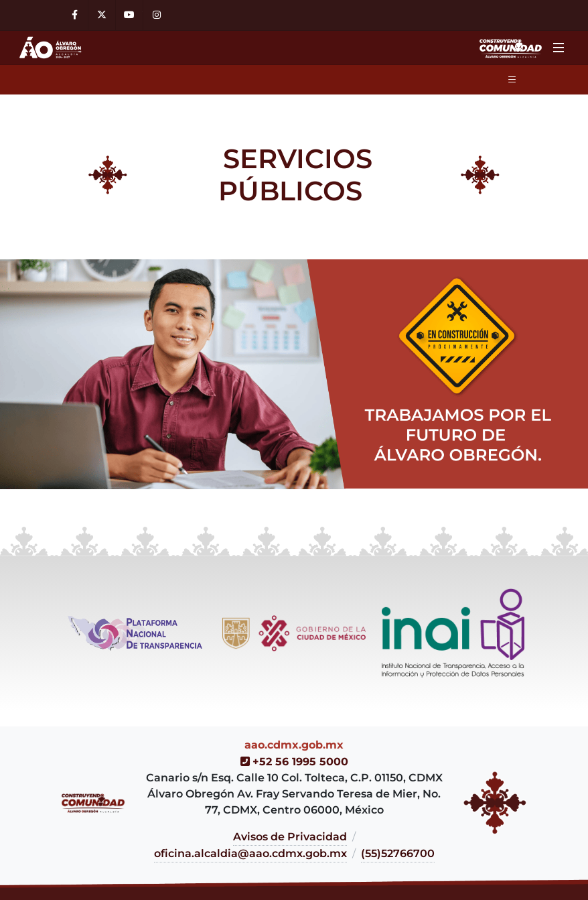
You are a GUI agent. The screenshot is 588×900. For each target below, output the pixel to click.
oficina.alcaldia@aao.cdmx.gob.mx (250, 853)
